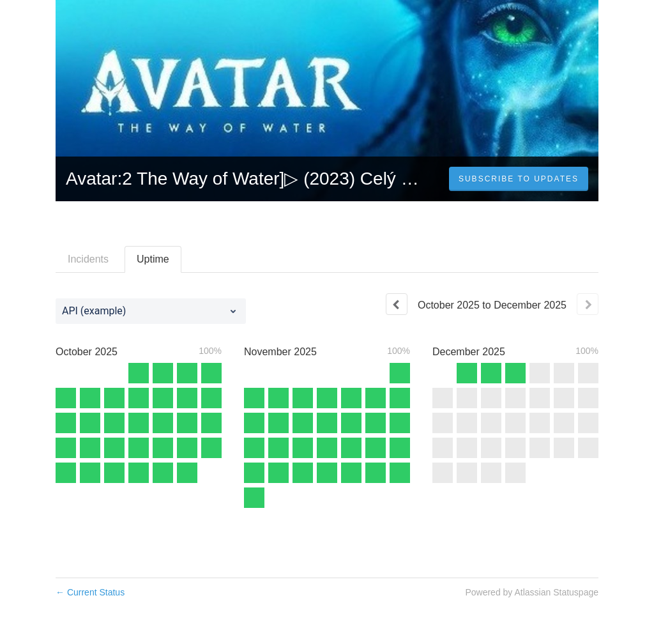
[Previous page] (397, 304)
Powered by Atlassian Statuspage (532, 592)
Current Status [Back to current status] (90, 592)
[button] (519, 179)
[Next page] (588, 304)
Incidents (88, 259)
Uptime (153, 259)
